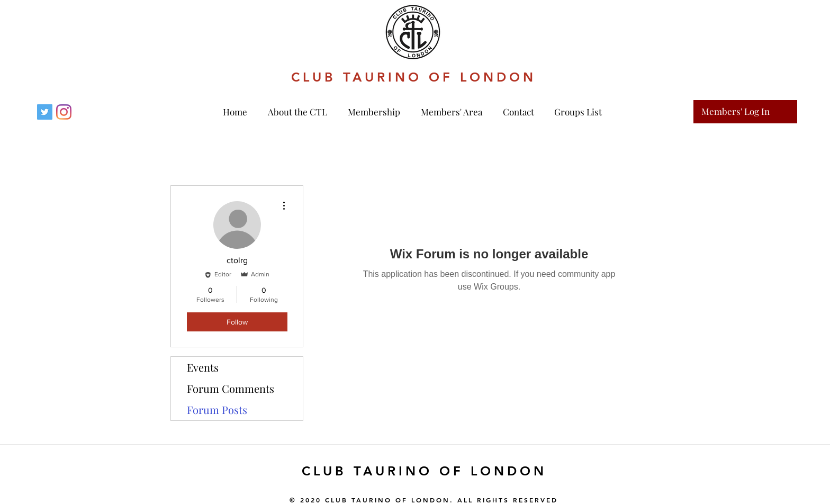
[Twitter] (45, 112)
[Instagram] (64, 112)
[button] (376, 112)
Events (203, 367)
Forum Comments (231, 388)
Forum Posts (217, 409)
